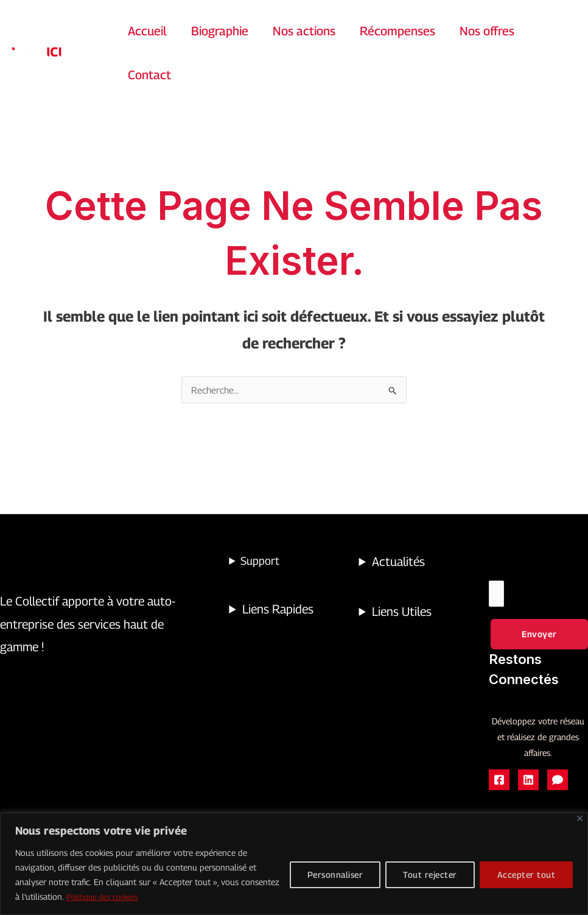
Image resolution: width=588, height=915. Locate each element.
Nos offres (487, 31)
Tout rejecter (430, 875)
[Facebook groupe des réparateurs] (558, 782)
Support (260, 561)
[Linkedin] (528, 782)
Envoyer (539, 636)
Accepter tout (527, 875)
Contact (149, 75)
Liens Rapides (278, 610)
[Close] (580, 819)
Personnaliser (335, 875)
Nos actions (304, 31)
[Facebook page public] (499, 782)
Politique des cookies (106, 897)
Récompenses (397, 31)
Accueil (147, 31)
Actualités (398, 562)
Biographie (220, 31)
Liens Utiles (402, 612)
